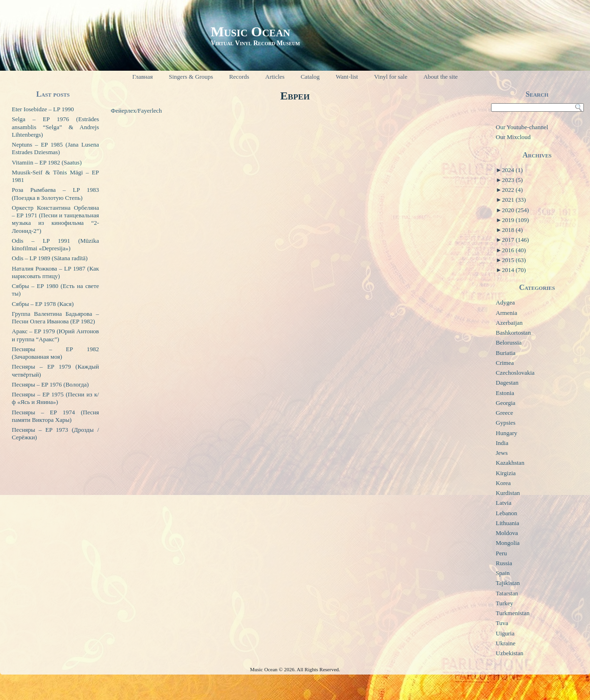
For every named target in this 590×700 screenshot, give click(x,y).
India (502, 443)
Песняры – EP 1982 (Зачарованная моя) (55, 353)
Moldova (507, 533)
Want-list (347, 77)
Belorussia (509, 342)
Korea (503, 483)
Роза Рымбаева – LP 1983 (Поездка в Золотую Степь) (55, 194)
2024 (512, 170)
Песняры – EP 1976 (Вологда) (50, 384)
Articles (275, 77)
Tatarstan (507, 593)
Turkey (504, 603)
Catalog (310, 77)
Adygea (505, 302)
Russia (504, 563)
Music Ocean (250, 31)
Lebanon (506, 513)
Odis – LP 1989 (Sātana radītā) (50, 258)
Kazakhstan (510, 463)
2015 (514, 260)
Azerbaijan (509, 323)
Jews (502, 453)
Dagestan (507, 383)
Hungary (507, 433)
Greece (504, 413)
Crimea (505, 363)
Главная (143, 77)
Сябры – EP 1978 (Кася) (43, 304)
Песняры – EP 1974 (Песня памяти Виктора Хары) (55, 416)
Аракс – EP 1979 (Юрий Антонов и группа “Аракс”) (55, 335)
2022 (512, 190)
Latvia (504, 503)
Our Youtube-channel (522, 127)
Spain (503, 573)
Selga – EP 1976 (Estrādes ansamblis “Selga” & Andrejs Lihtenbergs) (55, 127)
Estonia (505, 393)
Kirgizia (506, 473)
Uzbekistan (509, 653)
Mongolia (508, 543)
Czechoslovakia (515, 373)
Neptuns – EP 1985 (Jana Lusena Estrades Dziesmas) (55, 148)
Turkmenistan (513, 613)
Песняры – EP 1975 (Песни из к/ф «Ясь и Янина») (55, 398)
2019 (515, 220)
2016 (514, 250)
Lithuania (508, 523)
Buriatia (506, 353)
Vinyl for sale (391, 77)
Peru (501, 553)
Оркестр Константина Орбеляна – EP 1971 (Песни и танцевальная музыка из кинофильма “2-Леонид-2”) (55, 219)
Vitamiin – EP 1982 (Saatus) (47, 162)
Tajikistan (508, 583)
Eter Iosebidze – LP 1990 (43, 109)
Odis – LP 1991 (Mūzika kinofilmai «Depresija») (55, 244)
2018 (512, 230)
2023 (512, 180)
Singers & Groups (191, 77)
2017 (515, 240)
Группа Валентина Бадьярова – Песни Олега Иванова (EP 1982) (55, 317)
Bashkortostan (513, 333)
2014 (514, 270)
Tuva (502, 623)
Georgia (506, 403)
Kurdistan (508, 493)
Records (239, 77)
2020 (515, 210)
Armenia (506, 313)
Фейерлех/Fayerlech (136, 111)
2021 (514, 200)
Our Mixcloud (513, 137)
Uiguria (505, 633)
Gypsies (506, 423)
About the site (440, 77)
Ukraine (506, 643)
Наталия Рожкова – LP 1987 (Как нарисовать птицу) (55, 272)
